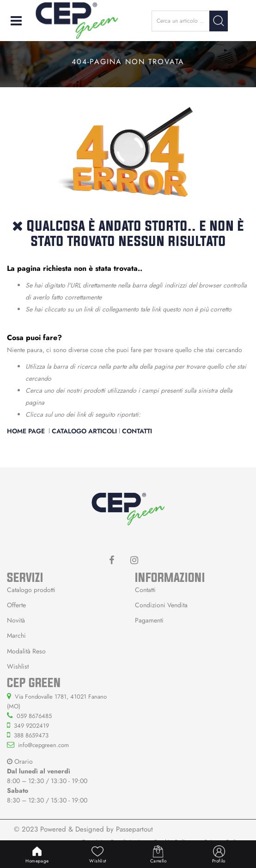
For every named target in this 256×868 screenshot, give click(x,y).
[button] (219, 21)
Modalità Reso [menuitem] (26, 651)
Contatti (137, 431)
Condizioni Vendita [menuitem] (161, 605)
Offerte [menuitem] (16, 605)
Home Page (27, 431)
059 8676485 (34, 716)
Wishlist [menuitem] (18, 666)
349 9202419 (31, 726)
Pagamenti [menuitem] (149, 620)
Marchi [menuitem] (16, 635)
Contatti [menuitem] (145, 590)
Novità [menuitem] (16, 620)
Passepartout (134, 829)
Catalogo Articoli (84, 431)
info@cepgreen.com (43, 745)
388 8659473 (31, 735)
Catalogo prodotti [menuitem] (31, 590)
